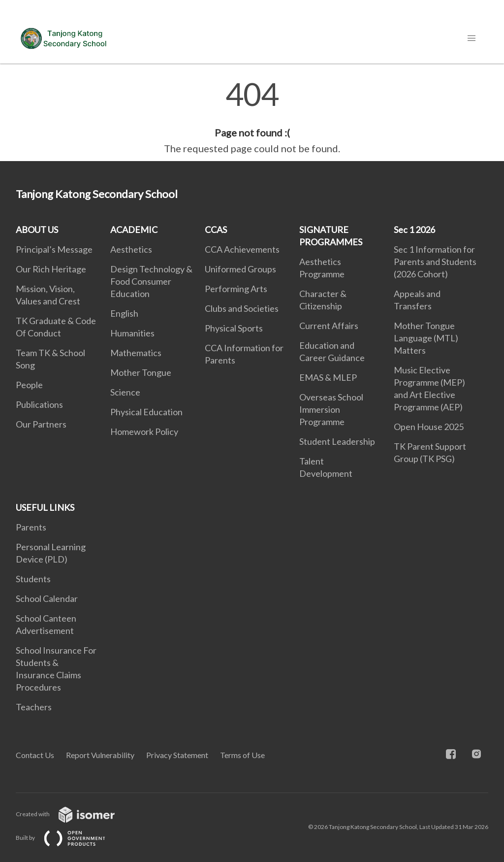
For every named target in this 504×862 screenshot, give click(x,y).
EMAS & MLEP (328, 377)
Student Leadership (337, 441)
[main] (252, 117)
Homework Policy (144, 431)
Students (33, 579)
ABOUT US (37, 230)
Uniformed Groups (240, 269)
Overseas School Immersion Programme (331, 409)
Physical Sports (234, 328)
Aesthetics (131, 249)
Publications (39, 404)
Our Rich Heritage (51, 269)
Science (125, 392)
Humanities (132, 333)
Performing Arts (236, 289)
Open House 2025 (429, 427)
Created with (73, 814)
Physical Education (146, 412)
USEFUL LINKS (45, 507)
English (124, 313)
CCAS (216, 230)
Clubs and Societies (242, 308)
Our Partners (41, 424)
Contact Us (35, 755)
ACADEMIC (134, 230)
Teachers (34, 707)
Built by (68, 838)
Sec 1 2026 (414, 230)
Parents (31, 527)
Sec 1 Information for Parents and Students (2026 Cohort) (435, 262)
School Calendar (47, 598)
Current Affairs (329, 326)
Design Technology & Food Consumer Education (151, 281)
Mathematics (136, 353)
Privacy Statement (177, 755)
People (29, 385)
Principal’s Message (54, 249)
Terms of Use (242, 755)
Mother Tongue (141, 372)
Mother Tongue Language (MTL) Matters (426, 338)
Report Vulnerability (100, 755)
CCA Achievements (242, 249)
